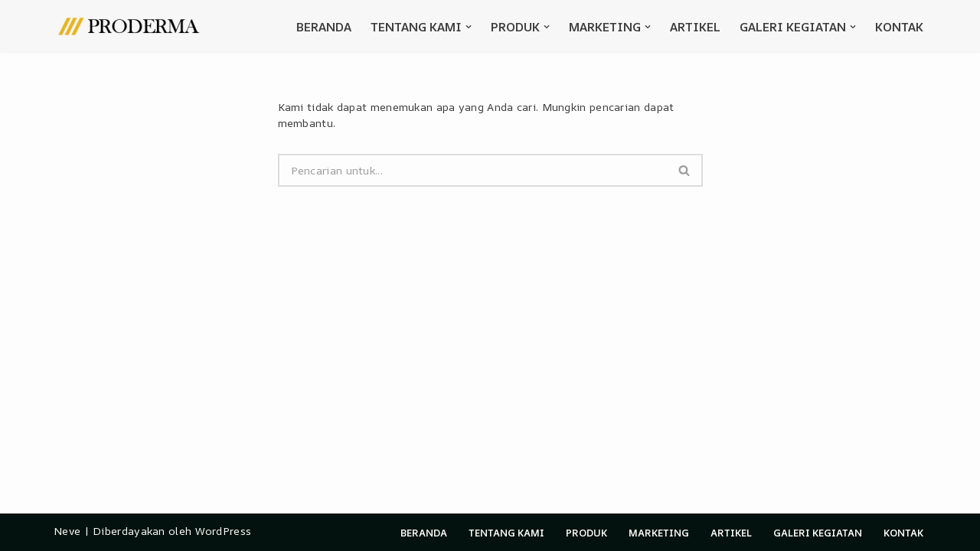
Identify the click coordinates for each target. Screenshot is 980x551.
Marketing (659, 533)
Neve (67, 531)
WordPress (224, 531)
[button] (469, 27)
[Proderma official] (130, 26)
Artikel (695, 27)
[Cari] (472, 170)
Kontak (899, 27)
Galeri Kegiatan (818, 533)
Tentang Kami (506, 533)
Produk (586, 533)
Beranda (324, 27)
